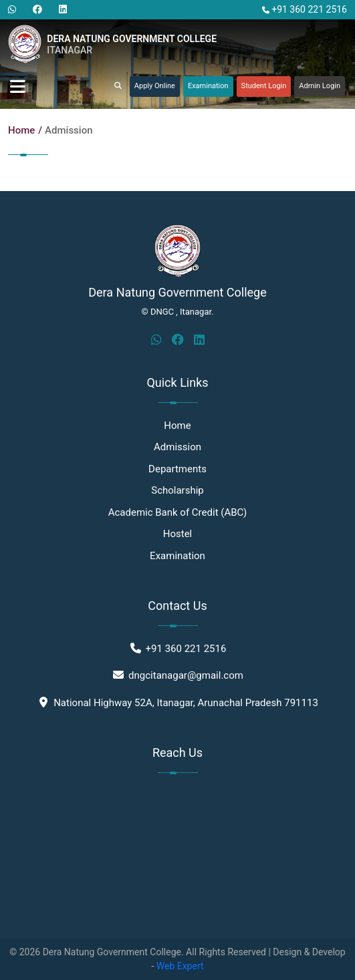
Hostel (178, 534)
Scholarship (177, 490)
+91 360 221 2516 (305, 9)
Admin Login (320, 86)
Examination (208, 86)
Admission (69, 130)
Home (21, 130)
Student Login (264, 86)
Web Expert (180, 966)
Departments (177, 469)
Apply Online (155, 86)
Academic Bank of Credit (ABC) (178, 512)
